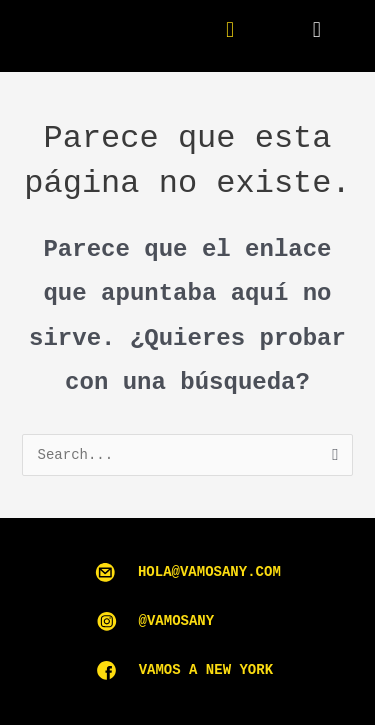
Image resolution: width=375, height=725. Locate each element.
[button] (316, 30)
